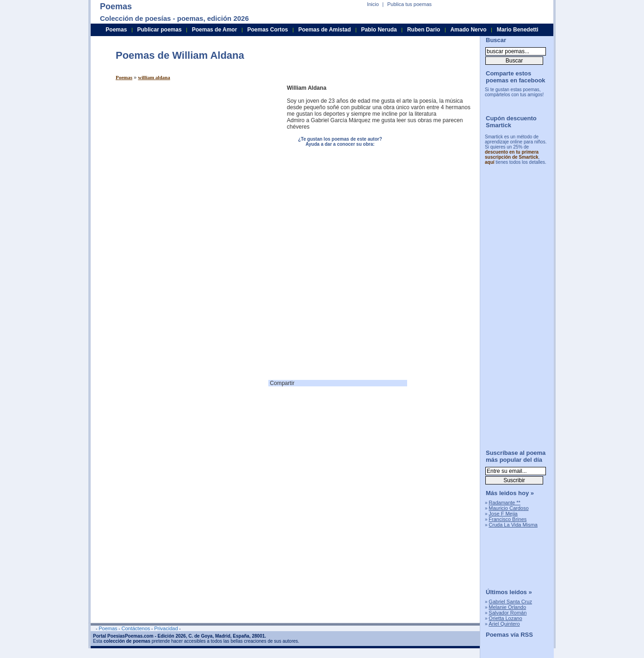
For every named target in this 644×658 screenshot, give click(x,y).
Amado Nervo (468, 30)
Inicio (373, 4)
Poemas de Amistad (325, 30)
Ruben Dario (424, 30)
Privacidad (166, 628)
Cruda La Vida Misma (513, 525)
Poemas (124, 77)
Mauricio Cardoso (508, 508)
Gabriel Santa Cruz (510, 602)
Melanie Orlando (507, 607)
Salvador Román (508, 613)
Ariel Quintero (504, 624)
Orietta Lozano (505, 618)
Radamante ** (505, 503)
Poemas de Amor (215, 30)
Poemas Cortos (267, 30)
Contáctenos (136, 628)
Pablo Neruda (379, 30)
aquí (490, 162)
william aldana (154, 77)
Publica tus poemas (409, 4)
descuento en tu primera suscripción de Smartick (512, 155)
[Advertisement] (193, 149)
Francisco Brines (508, 519)
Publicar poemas (160, 30)
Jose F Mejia (503, 514)
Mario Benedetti (518, 30)
